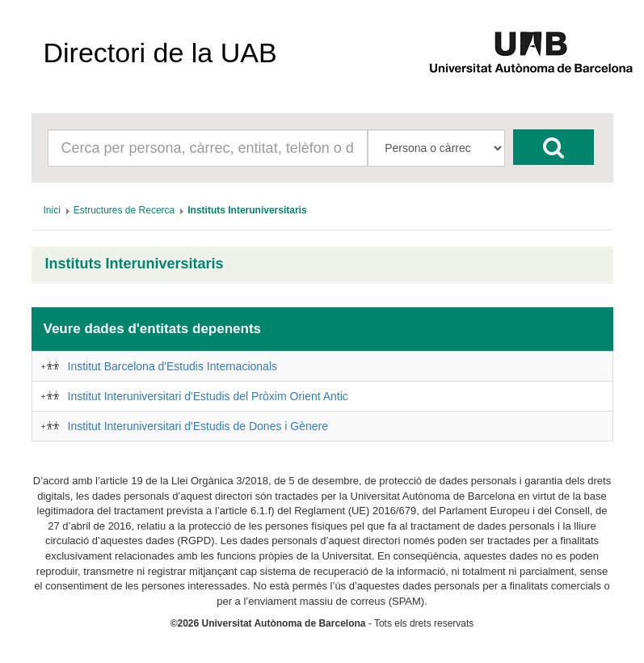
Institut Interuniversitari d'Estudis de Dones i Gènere (198, 426)
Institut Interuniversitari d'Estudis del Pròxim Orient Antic (208, 396)
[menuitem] (52, 210)
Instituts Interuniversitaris (135, 264)
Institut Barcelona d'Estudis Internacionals (173, 366)
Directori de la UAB (160, 53)
